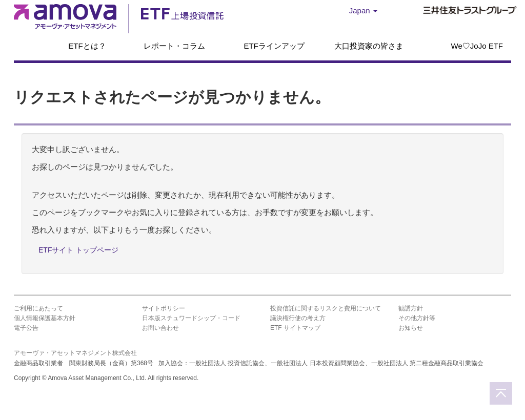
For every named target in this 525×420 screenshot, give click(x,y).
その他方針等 (417, 318)
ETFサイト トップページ (78, 250)
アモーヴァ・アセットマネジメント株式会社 (75, 353)
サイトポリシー (164, 308)
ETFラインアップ (274, 46)
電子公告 (26, 328)
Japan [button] (363, 10)
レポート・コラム (174, 46)
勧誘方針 (411, 308)
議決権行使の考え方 (298, 318)
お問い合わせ (160, 328)
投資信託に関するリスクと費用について (326, 308)
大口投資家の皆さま (369, 46)
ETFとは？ (87, 46)
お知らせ (411, 328)
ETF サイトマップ (295, 328)
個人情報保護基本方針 (45, 318)
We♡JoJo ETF (477, 46)
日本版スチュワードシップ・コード (191, 318)
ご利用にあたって (38, 308)
